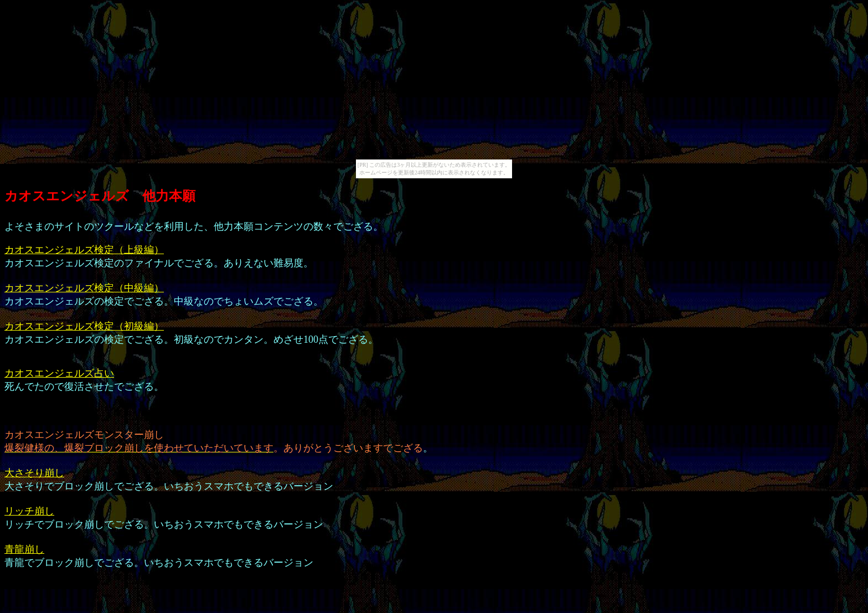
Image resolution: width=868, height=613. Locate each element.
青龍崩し (24, 549)
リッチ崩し (29, 511)
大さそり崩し (34, 473)
